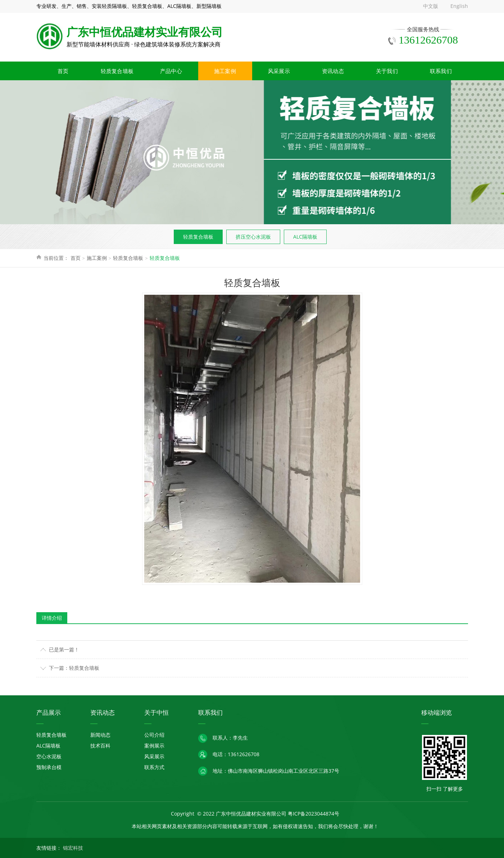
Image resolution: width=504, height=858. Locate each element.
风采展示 (279, 71)
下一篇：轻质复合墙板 (74, 668)
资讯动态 (333, 71)
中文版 (431, 6)
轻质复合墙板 (117, 71)
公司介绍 (154, 735)
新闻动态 (100, 735)
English (459, 6)
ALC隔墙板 (305, 237)
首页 (63, 71)
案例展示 (154, 746)
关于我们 (387, 71)
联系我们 (441, 71)
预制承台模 (49, 767)
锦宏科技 (73, 848)
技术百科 (100, 746)
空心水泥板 (49, 756)
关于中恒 (156, 712)
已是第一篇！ (64, 649)
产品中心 (171, 71)
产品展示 (49, 712)
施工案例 (225, 71)
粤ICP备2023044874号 (314, 814)
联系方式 (154, 767)
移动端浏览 (437, 712)
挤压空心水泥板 (253, 237)
